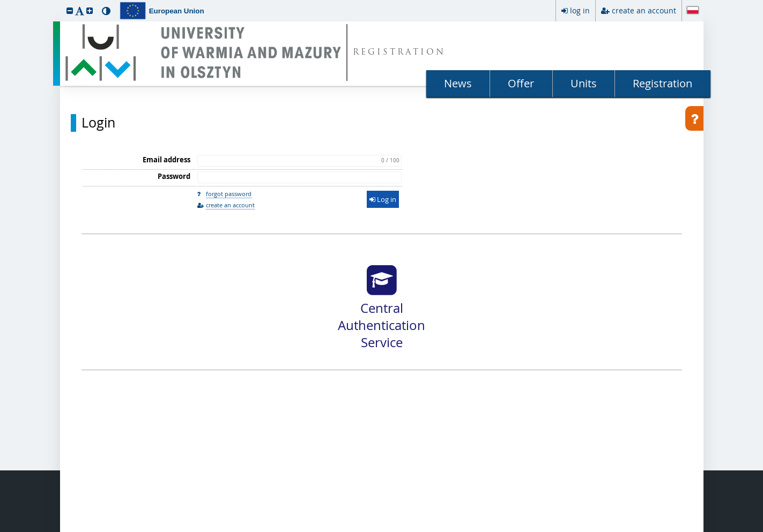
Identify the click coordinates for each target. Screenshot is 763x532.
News (458, 83)
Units (584, 83)
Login (98, 123)
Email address (166, 160)
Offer (521, 83)
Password (174, 176)
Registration (662, 83)
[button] (70, 10)
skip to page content (3, 3)
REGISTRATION (399, 53)
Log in (383, 199)
